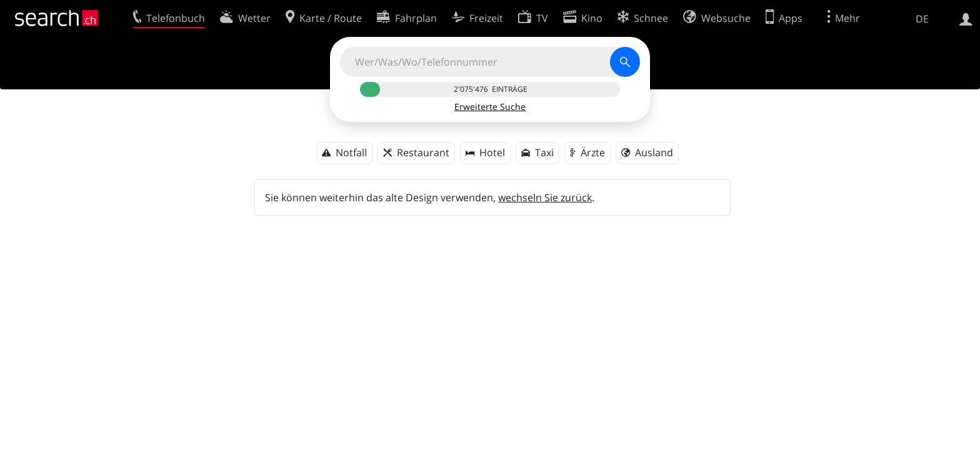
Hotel (492, 152)
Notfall (351, 152)
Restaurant (423, 152)
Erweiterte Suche (490, 107)
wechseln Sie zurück (545, 197)
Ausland (654, 152)
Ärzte (593, 152)
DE (922, 19)
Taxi (544, 152)
